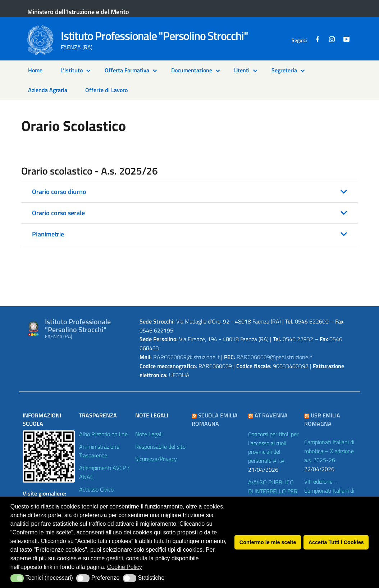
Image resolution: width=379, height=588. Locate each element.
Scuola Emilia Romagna (215, 419)
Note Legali (149, 434)
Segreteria (284, 70)
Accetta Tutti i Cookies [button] (336, 542)
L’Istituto (72, 70)
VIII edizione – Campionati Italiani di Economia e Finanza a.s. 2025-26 (329, 495)
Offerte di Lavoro (106, 90)
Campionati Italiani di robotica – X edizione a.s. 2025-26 (329, 451)
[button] (189, 192)
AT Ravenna (271, 415)
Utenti (242, 70)
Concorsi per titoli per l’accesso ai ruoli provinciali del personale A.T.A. (273, 447)
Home (35, 70)
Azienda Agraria (48, 90)
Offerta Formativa (127, 70)
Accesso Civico (96, 489)
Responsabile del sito (160, 447)
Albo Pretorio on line (103, 434)
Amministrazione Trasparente (99, 451)
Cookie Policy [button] (125, 567)
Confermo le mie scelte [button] (268, 542)
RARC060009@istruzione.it (186, 357)
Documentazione (192, 70)
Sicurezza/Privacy (156, 459)
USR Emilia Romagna (322, 419)
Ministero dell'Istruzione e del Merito (78, 12)
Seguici (299, 40)
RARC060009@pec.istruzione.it (275, 357)
